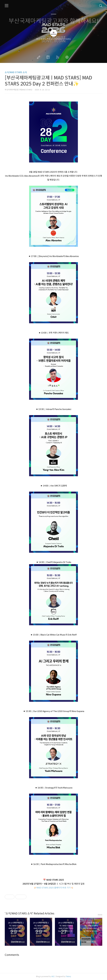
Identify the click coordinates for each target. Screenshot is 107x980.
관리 (68, 57)
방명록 (49, 57)
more (100, 914)
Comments (12, 955)
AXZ (53, 976)
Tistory (68, 976)
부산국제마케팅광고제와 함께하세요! (54, 21)
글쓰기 (39, 57)
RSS (58, 57)
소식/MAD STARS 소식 (16, 72)
